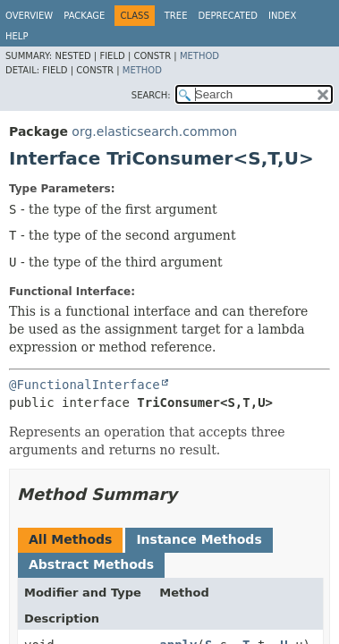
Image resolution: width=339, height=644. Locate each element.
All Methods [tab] (70, 539)
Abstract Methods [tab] (91, 564)
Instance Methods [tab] (199, 539)
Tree (176, 16)
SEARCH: (151, 95)
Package (84, 16)
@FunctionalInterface (85, 385)
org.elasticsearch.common (154, 131)
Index (282, 16)
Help (17, 36)
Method (199, 56)
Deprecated (228, 16)
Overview (29, 16)
